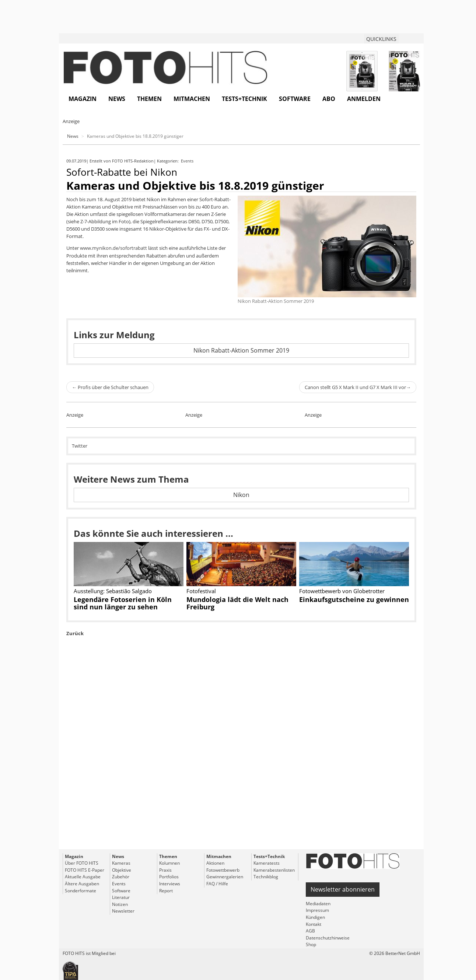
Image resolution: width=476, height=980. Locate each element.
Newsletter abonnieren (343, 889)
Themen (149, 99)
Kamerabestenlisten (274, 870)
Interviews (170, 884)
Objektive (122, 870)
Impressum (317, 910)
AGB (310, 931)
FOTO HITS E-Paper (85, 870)
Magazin (83, 99)
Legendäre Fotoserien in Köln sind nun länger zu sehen (123, 603)
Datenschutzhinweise (328, 938)
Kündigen (315, 917)
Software (295, 99)
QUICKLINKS (381, 39)
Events (188, 161)
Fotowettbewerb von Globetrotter (342, 591)
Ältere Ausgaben (82, 884)
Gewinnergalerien (225, 877)
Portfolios (169, 877)
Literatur (121, 897)
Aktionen (215, 863)
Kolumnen (169, 863)
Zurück (75, 633)
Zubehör (121, 877)
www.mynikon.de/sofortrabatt (113, 248)
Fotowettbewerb (223, 870)
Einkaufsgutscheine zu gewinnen (354, 599)
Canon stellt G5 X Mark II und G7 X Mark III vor (358, 387)
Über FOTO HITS (82, 863)
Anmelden (364, 99)
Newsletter (123, 911)
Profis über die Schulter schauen (110, 387)
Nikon (241, 495)
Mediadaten (318, 904)
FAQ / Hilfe (217, 884)
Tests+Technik (244, 99)
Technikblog (266, 877)
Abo (329, 99)
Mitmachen (192, 99)
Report (166, 891)
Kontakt (314, 924)
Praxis (165, 870)
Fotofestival (201, 591)
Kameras (121, 863)
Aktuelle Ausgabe (83, 877)
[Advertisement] (241, 760)
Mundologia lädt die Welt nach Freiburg (237, 603)
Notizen (120, 904)
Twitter (80, 446)
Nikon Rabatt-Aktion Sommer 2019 (241, 350)
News (117, 99)
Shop (311, 944)
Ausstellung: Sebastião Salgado (113, 591)
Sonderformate (80, 891)
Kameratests (267, 863)
